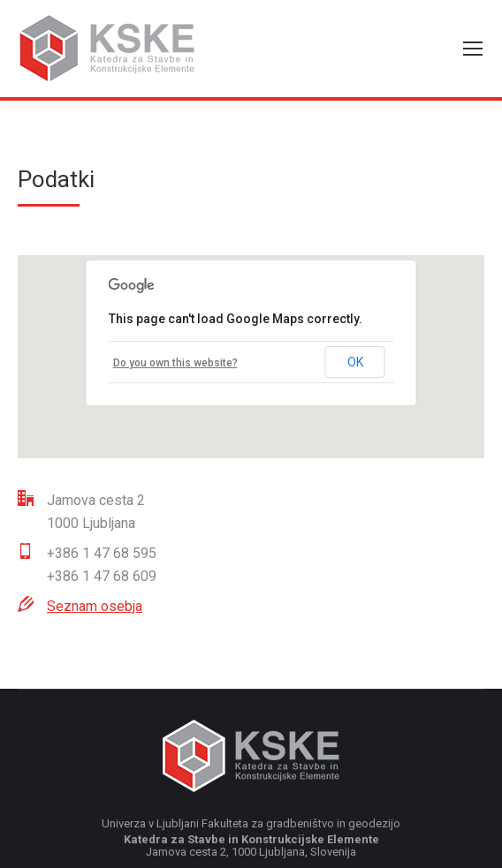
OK (355, 362)
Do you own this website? (175, 363)
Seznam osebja (95, 606)
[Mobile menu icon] (473, 49)
